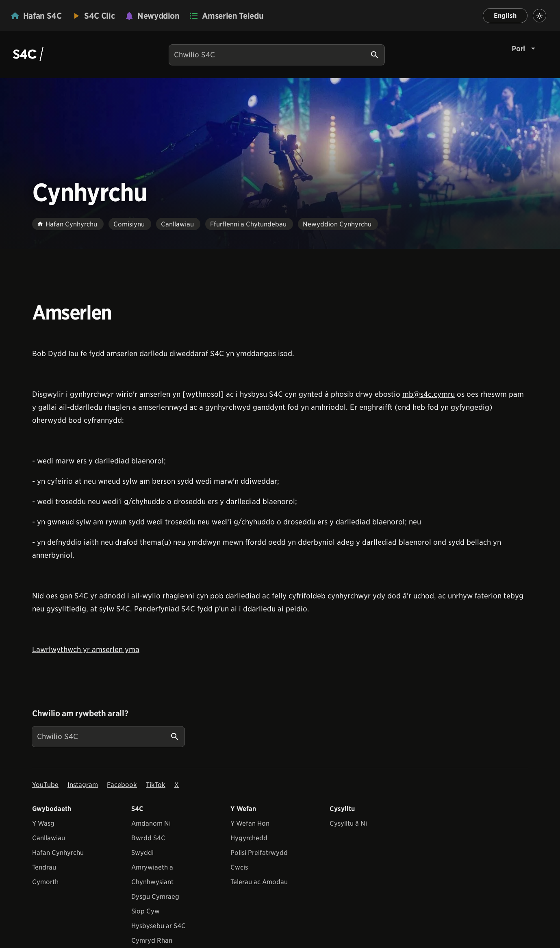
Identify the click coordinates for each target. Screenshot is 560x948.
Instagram (83, 785)
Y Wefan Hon (250, 823)
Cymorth (45, 882)
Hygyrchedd (249, 838)
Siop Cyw (145, 911)
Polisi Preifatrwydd (259, 853)
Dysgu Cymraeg (155, 897)
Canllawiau (49, 838)
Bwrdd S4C (148, 838)
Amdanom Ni (151, 823)
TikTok (156, 785)
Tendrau (44, 867)
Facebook (122, 785)
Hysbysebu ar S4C (158, 926)
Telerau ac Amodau (259, 882)
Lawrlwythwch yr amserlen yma (86, 649)
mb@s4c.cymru (429, 394)
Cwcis (239, 867)
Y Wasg (43, 823)
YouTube (45, 785)
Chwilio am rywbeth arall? (80, 713)
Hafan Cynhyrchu (58, 853)
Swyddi (142, 853)
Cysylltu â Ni (348, 823)
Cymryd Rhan (152, 940)
